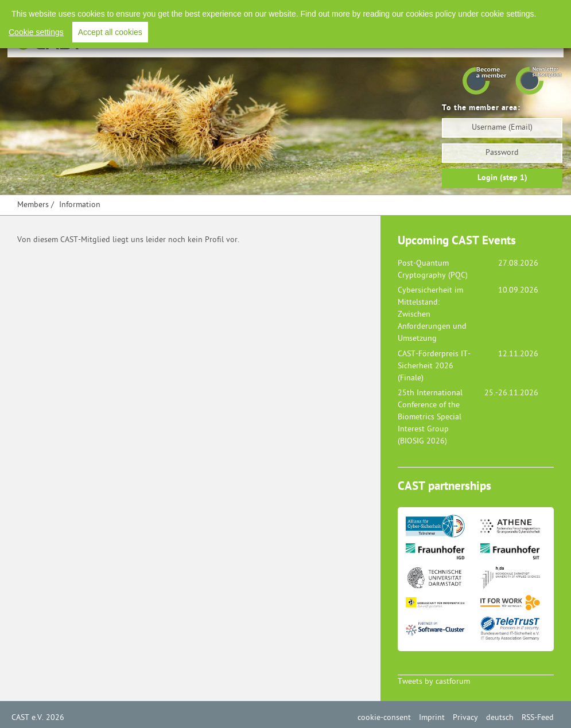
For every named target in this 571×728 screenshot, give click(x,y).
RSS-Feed (538, 718)
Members (33, 205)
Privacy (465, 718)
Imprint (432, 718)
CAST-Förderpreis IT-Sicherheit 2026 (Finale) (434, 366)
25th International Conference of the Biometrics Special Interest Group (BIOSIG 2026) (430, 417)
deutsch (500, 718)
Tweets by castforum (434, 682)
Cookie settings (36, 32)
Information (80, 205)
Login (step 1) (502, 178)
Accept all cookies (110, 32)
